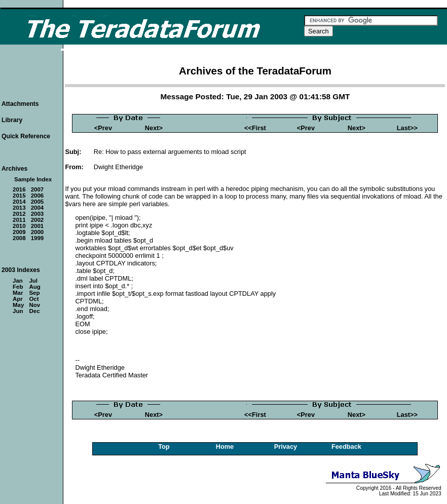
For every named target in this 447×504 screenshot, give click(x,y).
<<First (255, 128)
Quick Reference (26, 136)
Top (164, 447)
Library (12, 120)
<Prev (103, 128)
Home (225, 447)
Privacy (286, 447)
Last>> (407, 128)
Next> (154, 128)
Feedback (346, 447)
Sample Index (33, 179)
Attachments (20, 104)
